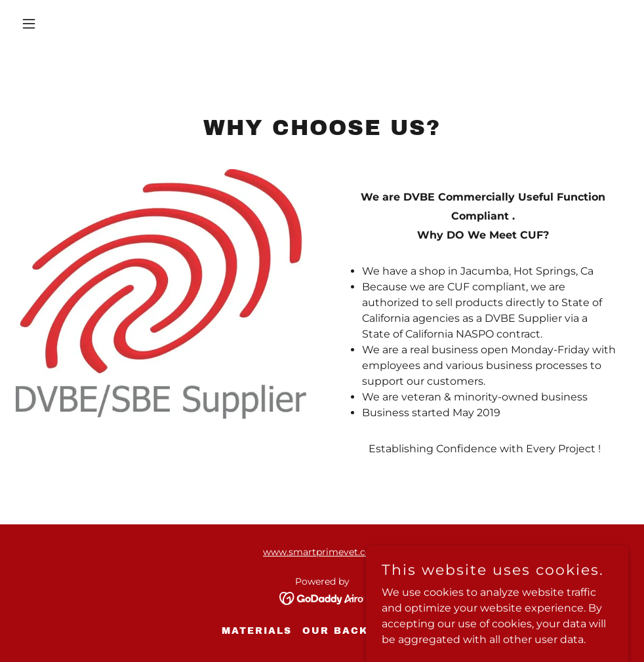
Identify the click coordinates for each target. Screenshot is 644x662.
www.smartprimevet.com (322, 552)
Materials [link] (257, 631)
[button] (86, 24)
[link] (322, 597)
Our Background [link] (362, 631)
